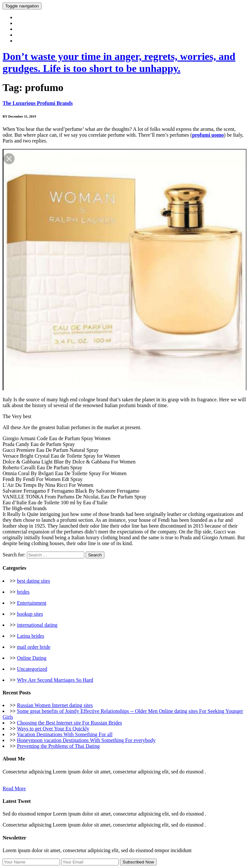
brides (23, 592)
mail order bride (34, 647)
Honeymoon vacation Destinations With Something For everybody (86, 740)
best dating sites (33, 581)
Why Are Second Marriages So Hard (55, 680)
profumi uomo (208, 135)
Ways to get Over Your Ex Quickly (53, 729)
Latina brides (30, 636)
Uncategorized (32, 669)
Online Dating (32, 658)
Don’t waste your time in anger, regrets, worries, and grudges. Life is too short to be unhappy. (119, 62)
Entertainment (32, 603)
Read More (14, 788)
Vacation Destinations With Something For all (65, 734)
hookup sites (30, 614)
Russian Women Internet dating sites (55, 705)
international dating (37, 625)
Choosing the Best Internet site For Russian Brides (69, 723)
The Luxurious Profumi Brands (38, 103)
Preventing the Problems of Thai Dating (58, 746)
